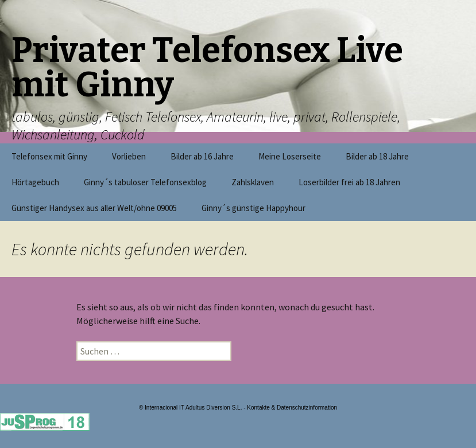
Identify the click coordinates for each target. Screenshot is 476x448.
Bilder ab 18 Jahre (377, 156)
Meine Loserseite (290, 156)
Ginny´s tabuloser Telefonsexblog (145, 182)
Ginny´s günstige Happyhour (254, 208)
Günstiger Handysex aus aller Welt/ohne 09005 (94, 208)
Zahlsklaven (253, 182)
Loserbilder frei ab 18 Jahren (349, 182)
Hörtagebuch (35, 182)
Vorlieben (129, 156)
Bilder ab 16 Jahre (202, 156)
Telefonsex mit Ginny (49, 156)
